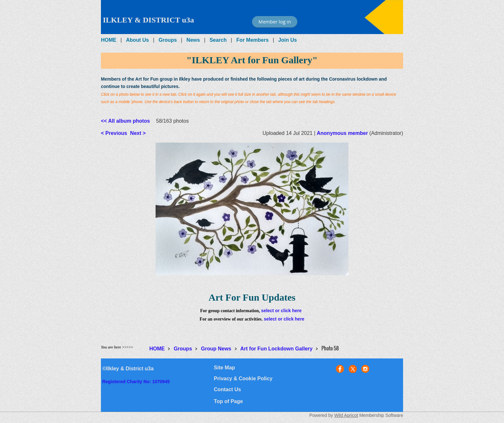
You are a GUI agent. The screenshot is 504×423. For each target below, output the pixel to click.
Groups (168, 40)
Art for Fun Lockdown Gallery (277, 349)
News (193, 40)
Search (218, 40)
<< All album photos (125, 121)
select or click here (281, 311)
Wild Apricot (346, 415)
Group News (216, 349)
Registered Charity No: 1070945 (136, 382)
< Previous (114, 133)
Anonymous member (342, 133)
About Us (137, 40)
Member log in (275, 22)
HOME (109, 40)
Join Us (288, 40)
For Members (252, 40)
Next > (138, 133)
